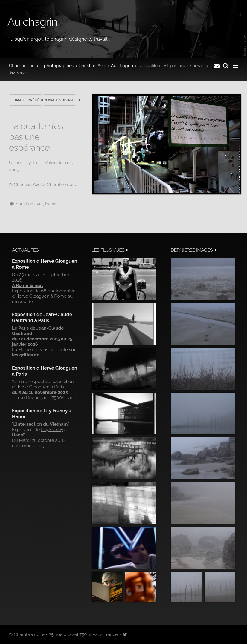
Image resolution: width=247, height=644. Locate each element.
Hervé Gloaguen (32, 296)
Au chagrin (122, 66)
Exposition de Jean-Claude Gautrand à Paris (42, 318)
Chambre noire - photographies (41, 66)
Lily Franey (52, 430)
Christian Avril (93, 66)
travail (51, 204)
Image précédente (27, 100)
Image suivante (61, 100)
